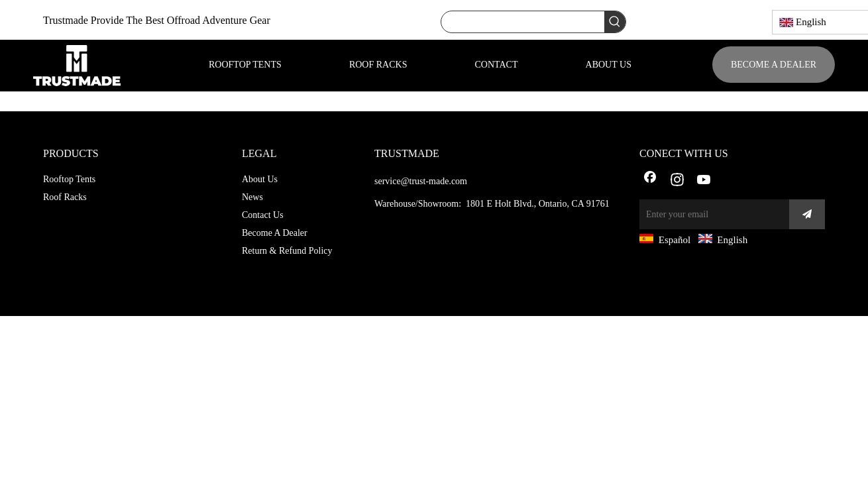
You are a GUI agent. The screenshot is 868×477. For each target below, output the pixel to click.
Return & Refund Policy (287, 251)
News (252, 197)
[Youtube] (704, 181)
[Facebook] (650, 181)
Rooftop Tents (69, 179)
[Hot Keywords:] (615, 22)
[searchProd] (523, 22)
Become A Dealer (275, 233)
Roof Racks (65, 197)
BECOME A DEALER (774, 65)
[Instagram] (677, 181)
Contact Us (263, 215)
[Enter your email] (711, 214)
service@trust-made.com (421, 181)
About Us (260, 179)
